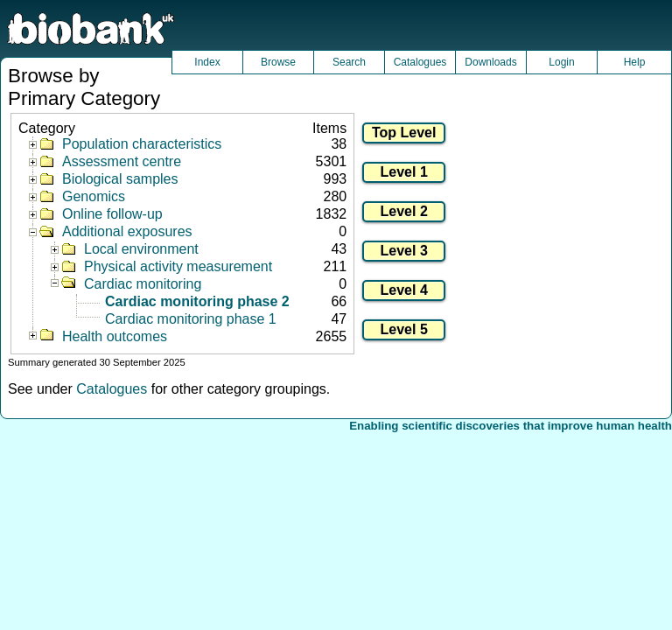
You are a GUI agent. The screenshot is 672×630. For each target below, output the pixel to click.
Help (635, 62)
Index (207, 62)
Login (561, 62)
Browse (278, 62)
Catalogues (420, 62)
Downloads (490, 62)
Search (349, 62)
